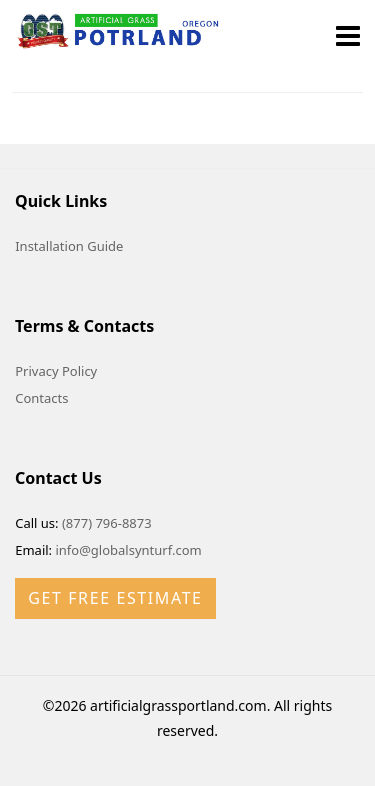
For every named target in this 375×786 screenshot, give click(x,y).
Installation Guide (69, 246)
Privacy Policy (56, 371)
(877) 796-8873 (107, 523)
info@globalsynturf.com (128, 550)
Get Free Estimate (115, 598)
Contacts (41, 398)
